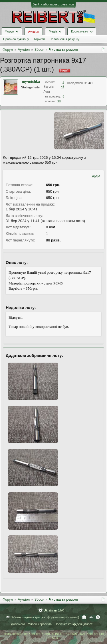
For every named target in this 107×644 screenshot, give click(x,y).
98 (59, 101)
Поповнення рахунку (64, 39)
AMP (96, 176)
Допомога (18, 624)
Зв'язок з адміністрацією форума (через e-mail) (45, 617)
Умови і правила (40, 624)
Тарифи (39, 39)
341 (91, 83)
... (85, 39)
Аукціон (33, 32)
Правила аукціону (16, 39)
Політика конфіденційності (74, 624)
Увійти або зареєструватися (54, 4)
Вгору (91, 617)
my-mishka (31, 82)
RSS (98, 617)
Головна (84, 617)
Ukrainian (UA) (54, 610)
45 (63, 87)
